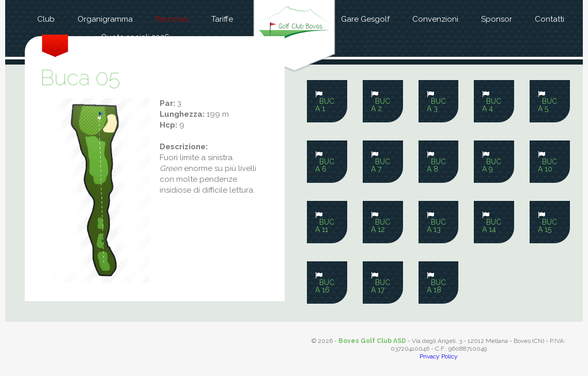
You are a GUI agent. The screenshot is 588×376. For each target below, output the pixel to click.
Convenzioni (435, 19)
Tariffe (222, 19)
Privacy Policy (439, 356)
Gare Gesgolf (365, 19)
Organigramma (105, 19)
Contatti (550, 19)
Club (46, 19)
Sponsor (497, 19)
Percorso (172, 19)
